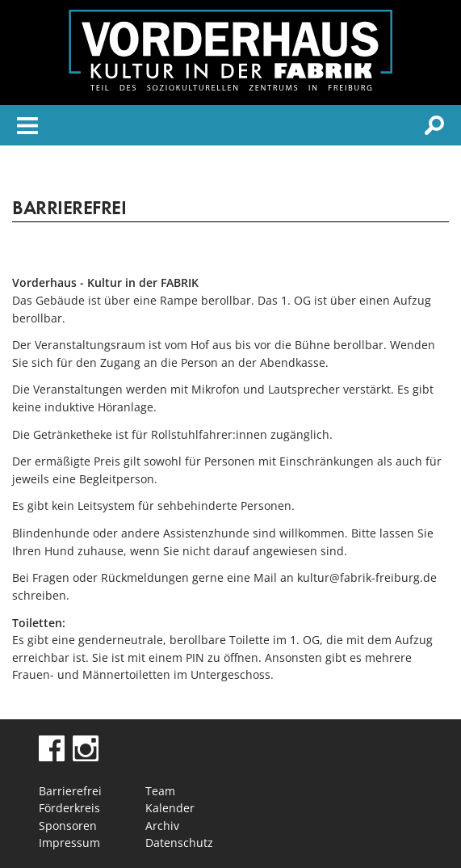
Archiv (162, 826)
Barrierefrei (70, 791)
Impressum (69, 843)
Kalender (170, 808)
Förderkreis (69, 808)
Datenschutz (179, 843)
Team (160, 791)
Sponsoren (68, 826)
